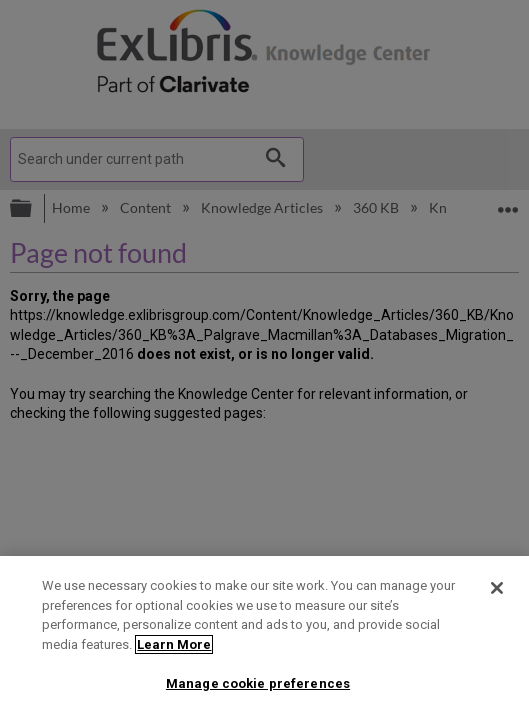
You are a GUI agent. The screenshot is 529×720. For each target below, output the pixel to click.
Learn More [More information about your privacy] (174, 644)
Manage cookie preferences (258, 683)
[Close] (497, 588)
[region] (264, 638)
